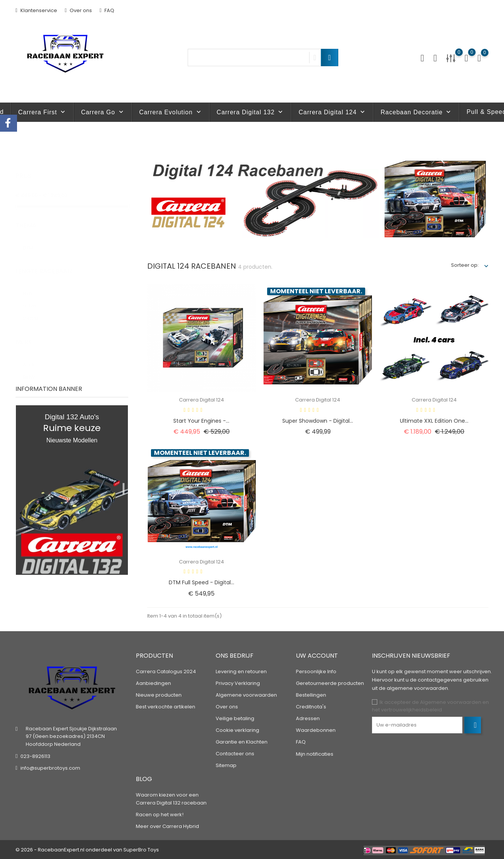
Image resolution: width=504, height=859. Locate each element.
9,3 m (33, 298)
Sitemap (226, 765)
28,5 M (34, 311)
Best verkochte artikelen (166, 707)
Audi (32, 357)
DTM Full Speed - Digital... (201, 582)
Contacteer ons (235, 754)
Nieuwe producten (159, 695)
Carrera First (42, 112)
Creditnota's (311, 707)
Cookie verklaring (237, 730)
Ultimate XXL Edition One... (434, 421)
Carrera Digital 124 (332, 112)
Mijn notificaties (315, 754)
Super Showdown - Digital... (318, 421)
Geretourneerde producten (330, 683)
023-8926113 (35, 756)
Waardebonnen (316, 730)
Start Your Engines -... (201, 421)
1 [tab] (124, 489)
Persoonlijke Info (316, 671)
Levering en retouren (241, 671)
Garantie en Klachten (242, 742)
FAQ (107, 10)
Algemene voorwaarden (246, 695)
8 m (32, 286)
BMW (33, 370)
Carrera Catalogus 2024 (166, 671)
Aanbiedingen (153, 683)
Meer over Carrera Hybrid (167, 826)
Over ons (78, 10)
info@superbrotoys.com (50, 768)
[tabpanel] (72, 490)
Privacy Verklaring (238, 683)
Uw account (317, 656)
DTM (32, 240)
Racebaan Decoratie (416, 112)
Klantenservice (36, 10)
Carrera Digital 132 (251, 112)
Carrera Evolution (171, 112)
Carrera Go (103, 112)
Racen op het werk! (160, 815)
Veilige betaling (235, 718)
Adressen (308, 718)
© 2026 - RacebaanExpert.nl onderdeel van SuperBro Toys (87, 850)
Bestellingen (311, 695)
